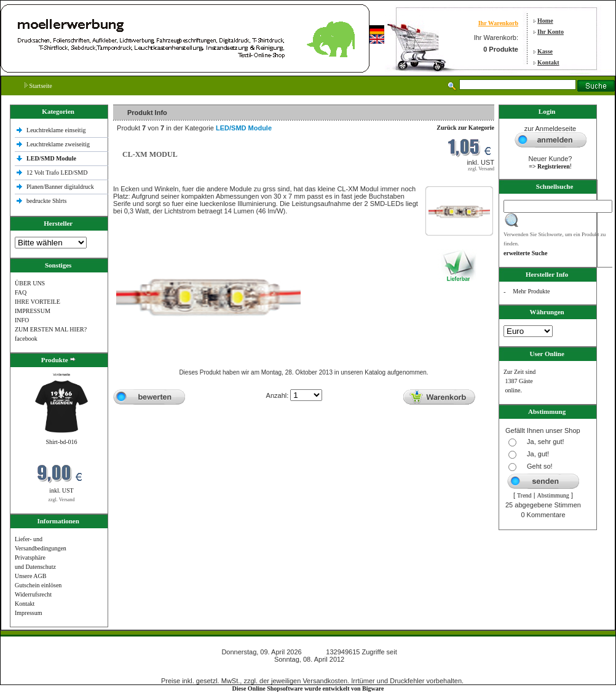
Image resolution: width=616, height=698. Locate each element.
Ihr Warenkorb (498, 23)
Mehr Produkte (531, 291)
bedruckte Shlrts (46, 201)
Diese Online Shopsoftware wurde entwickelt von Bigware (308, 688)
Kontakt (548, 62)
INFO (22, 320)
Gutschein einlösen (38, 585)
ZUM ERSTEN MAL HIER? (51, 329)
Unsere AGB (30, 576)
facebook (26, 339)
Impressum (28, 613)
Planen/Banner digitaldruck (60, 187)
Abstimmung (553, 495)
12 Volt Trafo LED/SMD (57, 173)
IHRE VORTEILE (38, 302)
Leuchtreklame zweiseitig (59, 144)
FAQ (21, 292)
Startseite (38, 86)
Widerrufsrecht (33, 594)
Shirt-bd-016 (61, 442)
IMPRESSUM (33, 311)
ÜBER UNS (30, 283)
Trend (524, 495)
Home (545, 21)
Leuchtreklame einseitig (57, 130)
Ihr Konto (551, 32)
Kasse (545, 51)
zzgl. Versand (62, 500)
